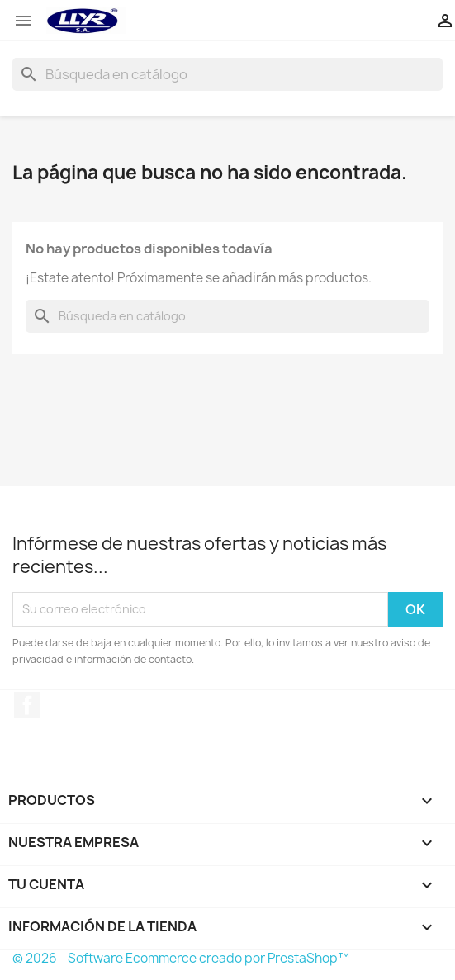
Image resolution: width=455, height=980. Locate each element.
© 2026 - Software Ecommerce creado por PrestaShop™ (181, 958)
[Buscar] (227, 74)
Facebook (27, 705)
